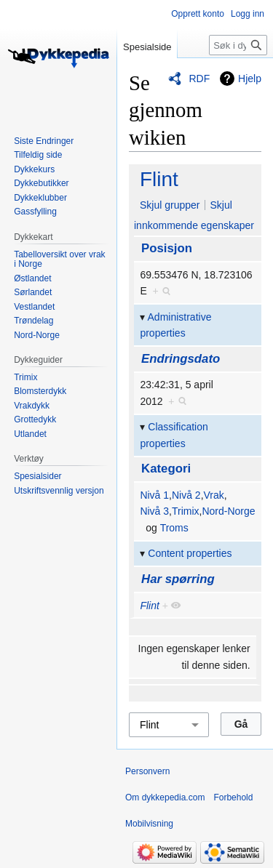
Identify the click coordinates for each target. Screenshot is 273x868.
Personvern (147, 771)
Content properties (190, 553)
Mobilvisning (149, 824)
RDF (199, 79)
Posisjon (167, 248)
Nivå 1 (154, 495)
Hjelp (250, 79)
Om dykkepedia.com (165, 797)
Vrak (214, 495)
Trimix (186, 511)
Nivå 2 (186, 495)
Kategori (166, 469)
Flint (159, 179)
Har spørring (178, 579)
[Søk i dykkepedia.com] (238, 45)
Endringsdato (181, 359)
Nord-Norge (228, 511)
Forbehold (233, 797)
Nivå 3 (154, 511)
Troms (174, 528)
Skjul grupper (170, 205)
